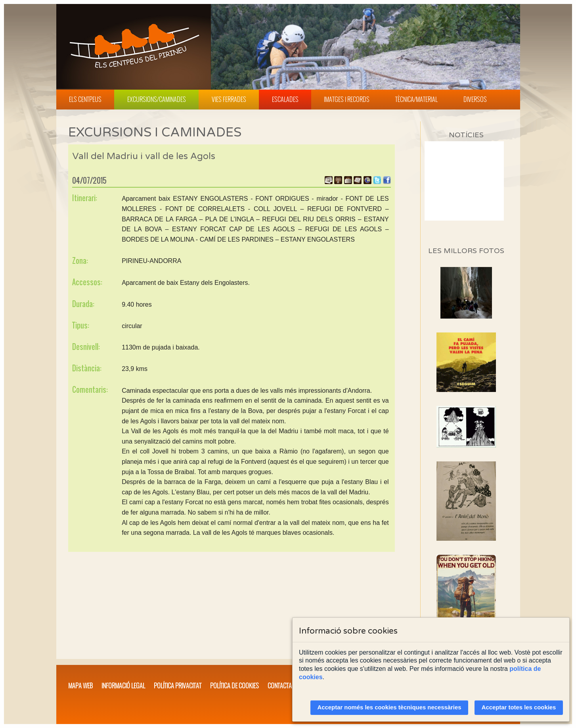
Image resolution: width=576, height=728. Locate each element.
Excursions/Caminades (157, 99)
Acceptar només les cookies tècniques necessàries (389, 707)
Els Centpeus (85, 99)
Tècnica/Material (416, 99)
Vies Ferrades (229, 99)
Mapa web (80, 686)
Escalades (285, 99)
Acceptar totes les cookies (519, 707)
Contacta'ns (283, 686)
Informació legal (123, 686)
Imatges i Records (347, 99)
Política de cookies (234, 686)
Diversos (475, 99)
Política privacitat (178, 686)
